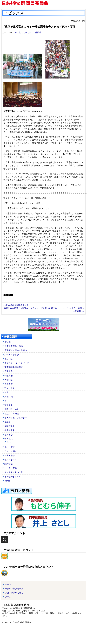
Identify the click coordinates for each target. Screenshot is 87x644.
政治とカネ (10, 388)
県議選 (8, 422)
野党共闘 (9, 397)
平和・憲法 (10, 447)
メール (8, 597)
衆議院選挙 (10, 426)
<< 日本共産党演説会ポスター (17, 305)
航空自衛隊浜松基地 (14, 346)
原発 (9, 442)
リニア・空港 (11, 468)
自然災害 (9, 384)
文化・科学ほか (12, 355)
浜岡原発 (9, 439)
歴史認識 (9, 371)
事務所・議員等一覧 (14, 589)
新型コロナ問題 (12, 414)
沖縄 (6, 392)
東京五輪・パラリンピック (17, 363)
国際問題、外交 (12, 409)
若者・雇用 (10, 456)
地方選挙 (9, 435)
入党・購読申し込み (14, 593)
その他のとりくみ (23, 32)
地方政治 (9, 464)
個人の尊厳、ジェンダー (16, 418)
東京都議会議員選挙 (14, 367)
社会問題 (9, 359)
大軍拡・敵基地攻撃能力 (16, 350)
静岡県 (38, 32)
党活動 (8, 342)
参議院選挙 (10, 430)
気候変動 (9, 376)
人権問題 (9, 380)
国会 (6, 401)
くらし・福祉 (11, 451)
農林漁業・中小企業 (14, 472)
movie (7, 481)
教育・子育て (11, 460)
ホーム (8, 584)
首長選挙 (9, 405)
